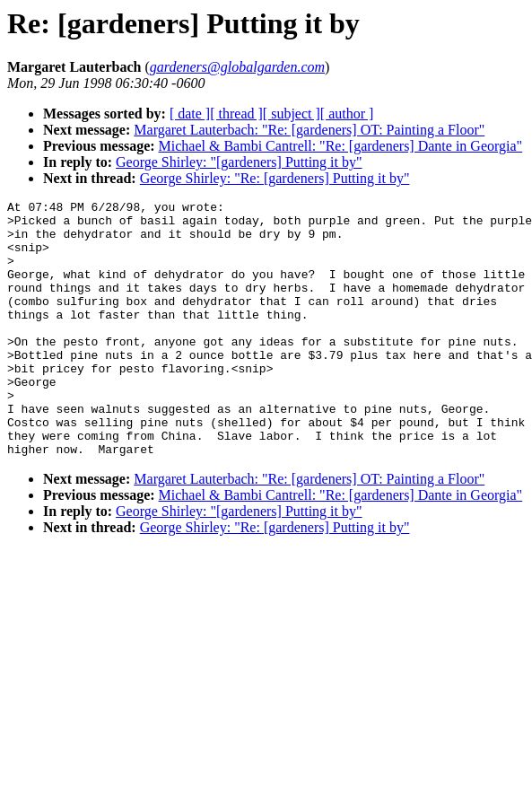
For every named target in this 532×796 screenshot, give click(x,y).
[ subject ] (292, 114)
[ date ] (190, 114)
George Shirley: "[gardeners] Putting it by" (239, 162)
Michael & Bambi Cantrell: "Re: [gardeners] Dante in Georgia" (341, 146)
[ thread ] (236, 114)
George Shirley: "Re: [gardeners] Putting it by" (275, 178)
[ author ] (347, 114)
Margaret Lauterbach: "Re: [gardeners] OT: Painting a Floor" (309, 130)
